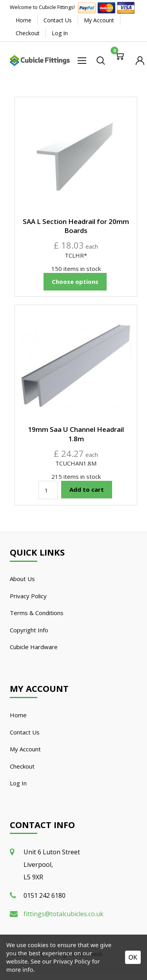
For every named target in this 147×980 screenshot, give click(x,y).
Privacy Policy (28, 596)
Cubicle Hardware (34, 647)
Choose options (75, 282)
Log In (60, 33)
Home (24, 20)
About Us (22, 579)
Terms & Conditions (37, 613)
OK (133, 957)
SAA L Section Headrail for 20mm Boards (76, 226)
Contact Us (58, 20)
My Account (99, 20)
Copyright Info (29, 630)
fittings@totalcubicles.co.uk (64, 914)
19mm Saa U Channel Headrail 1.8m (76, 434)
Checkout (28, 33)
